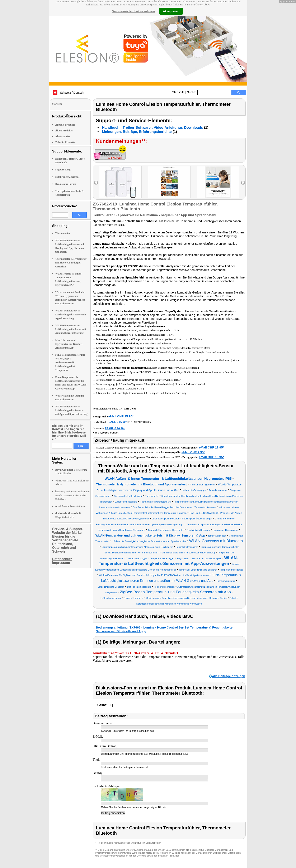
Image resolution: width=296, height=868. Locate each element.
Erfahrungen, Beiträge (67, 177)
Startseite (178, 92)
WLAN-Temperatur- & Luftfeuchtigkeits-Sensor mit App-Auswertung (71, 314)
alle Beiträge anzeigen (229, 676)
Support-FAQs (63, 170)
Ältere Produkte (64, 131)
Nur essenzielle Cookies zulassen (133, 11)
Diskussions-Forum (66, 184)
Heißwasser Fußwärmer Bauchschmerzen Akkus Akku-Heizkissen (72, 495)
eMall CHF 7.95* (193, 452)
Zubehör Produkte (65, 142)
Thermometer (63, 233)
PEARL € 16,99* (117, 422)
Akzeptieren (171, 11)
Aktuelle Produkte (65, 125)
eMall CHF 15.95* (121, 416)
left (96, 183)
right (243, 183)
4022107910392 (142, 422)
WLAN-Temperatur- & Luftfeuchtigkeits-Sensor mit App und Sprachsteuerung (71, 329)
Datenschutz (203, 5)
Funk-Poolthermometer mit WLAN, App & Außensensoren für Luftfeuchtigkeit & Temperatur (70, 362)
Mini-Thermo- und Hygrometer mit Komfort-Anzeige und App (69, 344)
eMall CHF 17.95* (211, 447)
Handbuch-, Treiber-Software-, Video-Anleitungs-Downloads (153, 128)
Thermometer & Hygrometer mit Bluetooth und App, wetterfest (71, 263)
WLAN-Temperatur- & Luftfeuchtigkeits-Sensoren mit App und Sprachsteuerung (72, 410)
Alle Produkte (63, 136)
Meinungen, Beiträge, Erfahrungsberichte (137, 132)
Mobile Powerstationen (70, 506)
